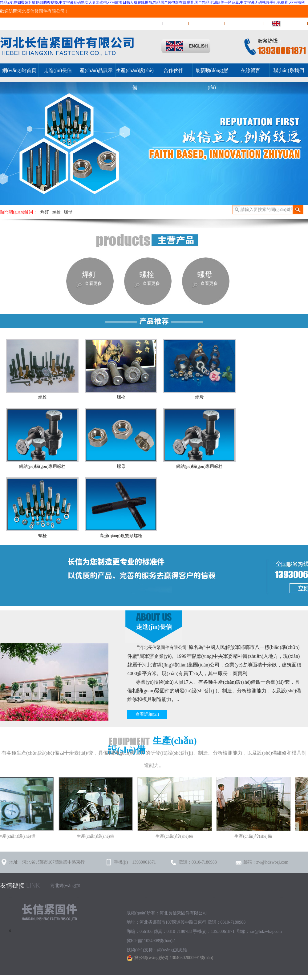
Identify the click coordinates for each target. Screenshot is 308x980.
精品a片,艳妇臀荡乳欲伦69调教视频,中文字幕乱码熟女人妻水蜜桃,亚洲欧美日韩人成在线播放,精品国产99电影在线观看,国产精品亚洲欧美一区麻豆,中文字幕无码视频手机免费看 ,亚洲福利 (152, 2)
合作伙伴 (173, 70)
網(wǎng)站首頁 (143, 24)
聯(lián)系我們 (207, 24)
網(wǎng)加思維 (172, 950)
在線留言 (176, 24)
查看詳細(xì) (147, 714)
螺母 (68, 212)
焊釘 (45, 212)
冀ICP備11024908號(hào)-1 (151, 941)
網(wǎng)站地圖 (245, 24)
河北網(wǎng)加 (65, 886)
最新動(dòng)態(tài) (212, 79)
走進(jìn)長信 (58, 70)
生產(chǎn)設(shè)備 (135, 79)
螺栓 (56, 212)
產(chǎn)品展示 (96, 70)
